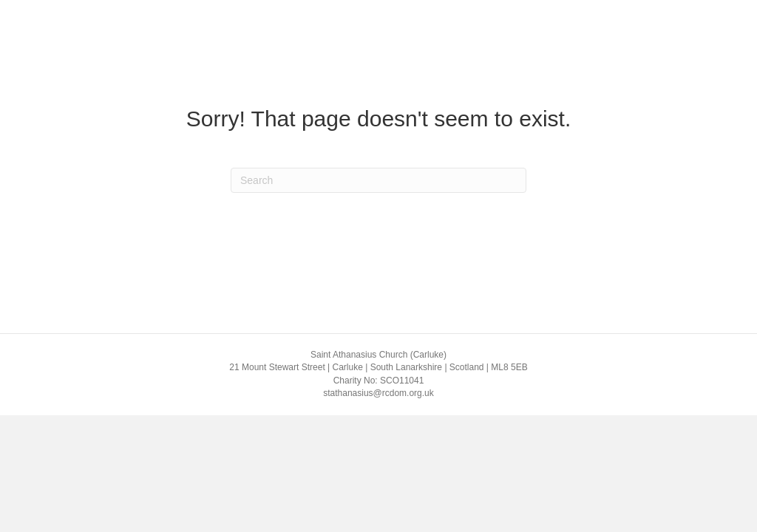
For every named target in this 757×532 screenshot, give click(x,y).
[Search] (378, 180)
